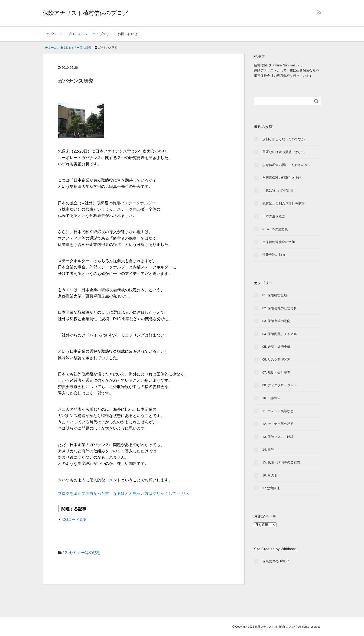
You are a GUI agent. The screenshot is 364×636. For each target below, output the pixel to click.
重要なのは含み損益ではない (283, 152)
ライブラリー (103, 34)
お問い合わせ (128, 34)
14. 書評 (268, 450)
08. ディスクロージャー (280, 385)
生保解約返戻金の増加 (279, 242)
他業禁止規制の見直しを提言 (283, 203)
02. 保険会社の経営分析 (280, 308)
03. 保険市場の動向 (276, 321)
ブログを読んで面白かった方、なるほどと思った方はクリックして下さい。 (125, 494)
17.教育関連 (271, 488)
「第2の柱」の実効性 (278, 190)
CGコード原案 (75, 520)
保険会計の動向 (274, 255)
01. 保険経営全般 (275, 295)
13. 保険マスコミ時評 (278, 437)
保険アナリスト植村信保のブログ (86, 13)
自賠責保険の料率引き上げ (282, 178)
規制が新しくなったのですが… (285, 139)
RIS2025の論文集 (275, 229)
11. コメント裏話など (278, 411)
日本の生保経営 (274, 216)
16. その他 (270, 475)
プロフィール (78, 34)
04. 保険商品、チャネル (280, 334)
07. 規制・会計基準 (276, 372)
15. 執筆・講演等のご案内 (281, 462)
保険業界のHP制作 (276, 561)
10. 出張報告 (271, 398)
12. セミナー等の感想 (82, 553)
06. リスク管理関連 (276, 359)
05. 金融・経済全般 (276, 347)
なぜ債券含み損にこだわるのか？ (287, 165)
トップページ (52, 34)
